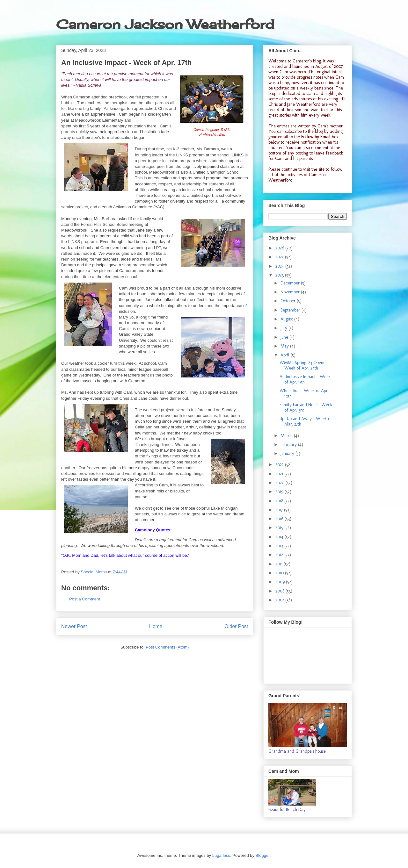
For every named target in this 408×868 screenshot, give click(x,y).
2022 (280, 465)
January (288, 453)
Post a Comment (85, 599)
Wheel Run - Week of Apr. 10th (304, 393)
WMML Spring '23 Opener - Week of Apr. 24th (305, 365)
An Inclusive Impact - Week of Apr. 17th (305, 379)
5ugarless (221, 855)
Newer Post (74, 626)
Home (156, 626)
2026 (280, 248)
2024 (280, 266)
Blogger (263, 855)
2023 (280, 275)
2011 (280, 564)
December (291, 283)
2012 (280, 555)
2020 (280, 483)
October (289, 301)
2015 (280, 528)
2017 (280, 510)
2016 (280, 519)
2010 (280, 573)
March (287, 436)
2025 (280, 257)
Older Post (236, 626)
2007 (280, 600)
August (287, 319)
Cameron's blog (307, 61)
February (289, 445)
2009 (281, 582)
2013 (280, 546)
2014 (280, 537)
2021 (280, 474)
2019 (280, 492)
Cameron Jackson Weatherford (165, 24)
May (285, 346)
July (284, 328)
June (285, 337)
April (286, 355)
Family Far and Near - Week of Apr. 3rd (306, 407)
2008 (280, 591)
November (291, 292)
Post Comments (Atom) (167, 647)
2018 (280, 501)
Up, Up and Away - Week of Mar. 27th (306, 421)
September (291, 310)
